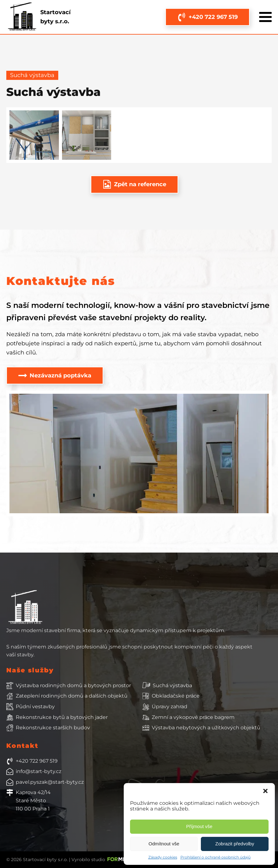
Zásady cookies (163, 857)
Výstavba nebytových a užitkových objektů (206, 728)
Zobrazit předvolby (235, 844)
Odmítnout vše (164, 844)
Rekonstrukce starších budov (53, 728)
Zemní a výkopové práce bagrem (193, 717)
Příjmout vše (199, 826)
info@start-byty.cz (39, 771)
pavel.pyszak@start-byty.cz (50, 782)
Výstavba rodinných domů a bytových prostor (73, 685)
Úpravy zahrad (170, 707)
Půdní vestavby (35, 707)
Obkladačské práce (176, 696)
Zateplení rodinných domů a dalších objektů (72, 696)
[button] (265, 791)
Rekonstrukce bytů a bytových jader (62, 717)
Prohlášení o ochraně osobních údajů (216, 857)
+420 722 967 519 (37, 761)
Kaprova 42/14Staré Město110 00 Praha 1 (33, 800)
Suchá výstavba (172, 685)
